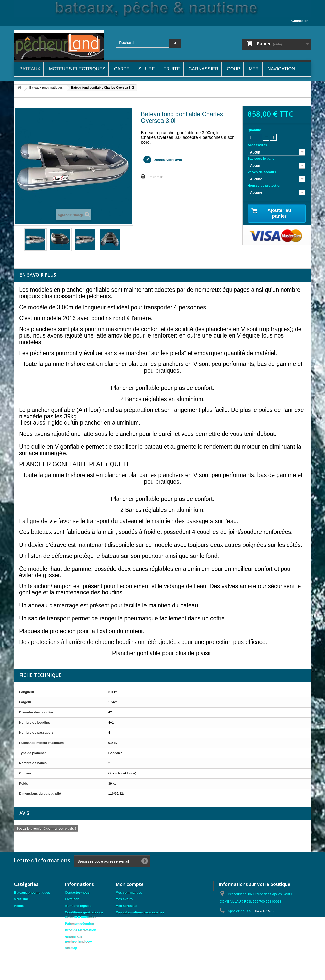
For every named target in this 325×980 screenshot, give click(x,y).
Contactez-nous (77, 892)
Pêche (19, 906)
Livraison (72, 899)
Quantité (254, 130)
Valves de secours (262, 172)
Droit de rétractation (80, 930)
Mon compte (130, 884)
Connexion (300, 21)
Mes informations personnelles (140, 912)
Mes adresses (126, 906)
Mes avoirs (124, 899)
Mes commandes (129, 892)
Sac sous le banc (261, 158)
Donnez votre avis (167, 160)
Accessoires (258, 145)
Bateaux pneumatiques (32, 892)
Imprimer (156, 177)
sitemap (71, 948)
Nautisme (21, 899)
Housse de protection (265, 185)
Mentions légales (78, 906)
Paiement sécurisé (79, 923)
